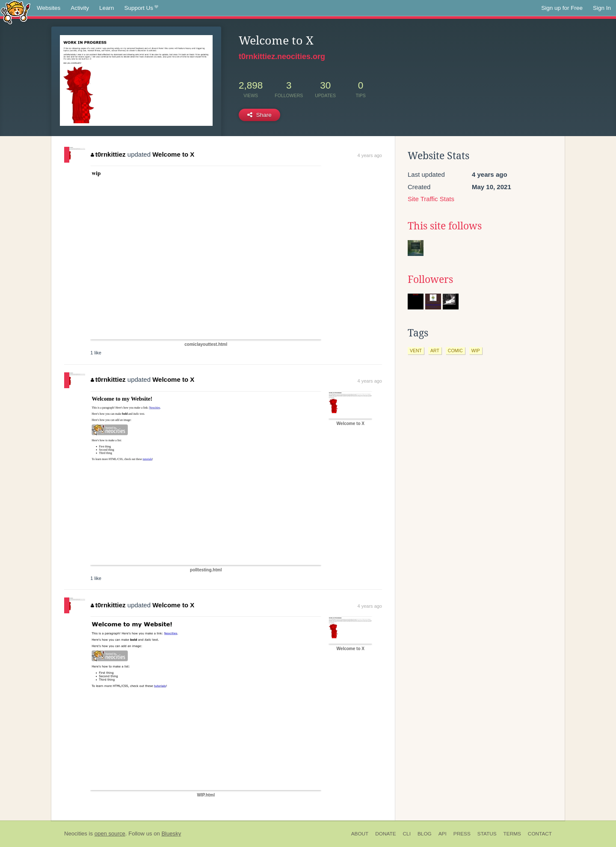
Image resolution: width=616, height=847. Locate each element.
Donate (385, 834)
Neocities (76, 834)
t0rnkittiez (108, 154)
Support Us (141, 8)
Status (487, 834)
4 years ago (370, 155)
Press (462, 834)
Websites (49, 8)
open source (110, 834)
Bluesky (171, 834)
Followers (430, 279)
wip (476, 351)
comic (455, 351)
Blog (425, 834)
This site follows (445, 226)
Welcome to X (173, 154)
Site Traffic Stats (431, 199)
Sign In (602, 8)
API (443, 834)
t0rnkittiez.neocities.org (282, 56)
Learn (107, 8)
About (360, 834)
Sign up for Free (562, 8)
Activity (80, 8)
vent (416, 351)
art (435, 351)
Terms (512, 834)
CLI (407, 834)
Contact (540, 834)
